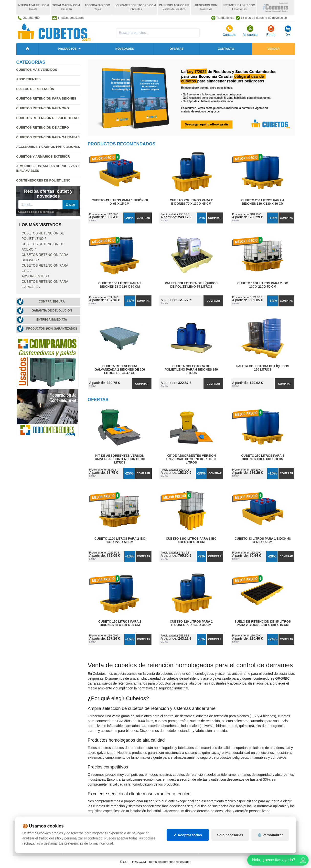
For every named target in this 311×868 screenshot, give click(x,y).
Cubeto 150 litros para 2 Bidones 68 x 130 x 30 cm (120, 285)
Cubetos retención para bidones (46, 98)
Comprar (143, 218)
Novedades (125, 49)
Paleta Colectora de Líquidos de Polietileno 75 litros (191, 285)
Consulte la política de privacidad (36, 212)
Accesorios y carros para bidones (48, 147)
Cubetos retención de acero (43, 127)
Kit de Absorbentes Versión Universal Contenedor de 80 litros (191, 459)
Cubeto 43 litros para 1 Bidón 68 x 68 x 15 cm (120, 202)
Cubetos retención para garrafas (48, 137)
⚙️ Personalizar (270, 847)
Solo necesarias (230, 847)
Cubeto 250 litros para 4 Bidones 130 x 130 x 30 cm (263, 202)
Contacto (229, 31)
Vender (273, 49)
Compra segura (52, 302)
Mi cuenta (250, 31)
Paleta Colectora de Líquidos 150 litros (263, 368)
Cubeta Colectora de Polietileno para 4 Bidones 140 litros (191, 370)
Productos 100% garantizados (52, 329)
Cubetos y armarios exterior (43, 156)
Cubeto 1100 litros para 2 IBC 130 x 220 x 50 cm (263, 285)
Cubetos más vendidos (37, 70)
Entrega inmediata (52, 320)
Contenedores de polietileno (43, 180)
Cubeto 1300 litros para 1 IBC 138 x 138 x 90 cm (191, 540)
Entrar (271, 31)
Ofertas (176, 49)
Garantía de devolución (52, 311)
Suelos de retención (35, 89)
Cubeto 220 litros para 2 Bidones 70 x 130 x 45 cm (191, 202)
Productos (67, 49)
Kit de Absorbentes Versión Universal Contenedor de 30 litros (120, 459)
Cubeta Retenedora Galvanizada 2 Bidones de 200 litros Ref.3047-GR (120, 370)
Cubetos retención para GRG (43, 108)
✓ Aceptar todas (188, 847)
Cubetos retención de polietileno (48, 118)
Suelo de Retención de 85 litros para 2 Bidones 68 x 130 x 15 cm (263, 623)
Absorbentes (29, 79)
